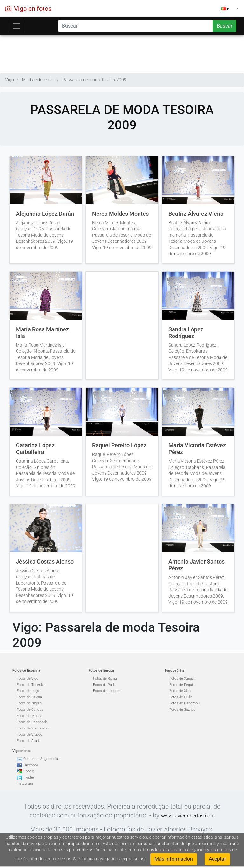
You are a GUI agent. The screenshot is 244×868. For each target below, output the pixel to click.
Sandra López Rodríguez (186, 333)
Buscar (224, 26)
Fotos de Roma (105, 678)
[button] (230, 9)
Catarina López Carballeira (35, 449)
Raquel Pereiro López (119, 445)
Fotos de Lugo (28, 691)
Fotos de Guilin (181, 697)
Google (29, 771)
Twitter (29, 778)
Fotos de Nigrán (29, 703)
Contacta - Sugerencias (41, 759)
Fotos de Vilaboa (30, 734)
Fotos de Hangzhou (184, 703)
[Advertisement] (122, 52)
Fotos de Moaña (30, 716)
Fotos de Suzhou (182, 710)
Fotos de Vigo (27, 678)
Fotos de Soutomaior (33, 728)
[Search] (135, 26)
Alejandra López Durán (45, 214)
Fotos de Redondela (32, 722)
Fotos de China (174, 671)
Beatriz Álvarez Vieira (196, 214)
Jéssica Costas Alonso (45, 562)
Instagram (25, 784)
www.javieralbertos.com (188, 816)
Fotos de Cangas (30, 710)
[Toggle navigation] (17, 26)
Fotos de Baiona (29, 697)
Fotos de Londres (107, 691)
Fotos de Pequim (183, 685)
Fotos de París (104, 685)
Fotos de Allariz (29, 741)
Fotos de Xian (180, 691)
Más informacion (174, 859)
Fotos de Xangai (182, 678)
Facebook (31, 765)
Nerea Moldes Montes (120, 214)
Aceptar (217, 859)
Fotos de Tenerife (30, 685)
